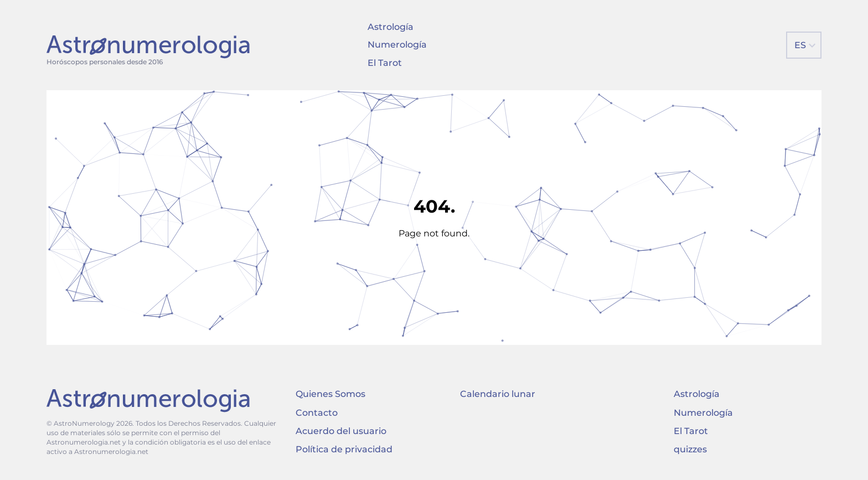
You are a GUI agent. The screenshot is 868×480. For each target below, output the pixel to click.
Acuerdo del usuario (341, 431)
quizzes (690, 449)
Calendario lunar (498, 394)
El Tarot (385, 63)
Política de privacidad (344, 449)
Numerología (397, 45)
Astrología (391, 27)
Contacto (317, 413)
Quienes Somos (330, 394)
